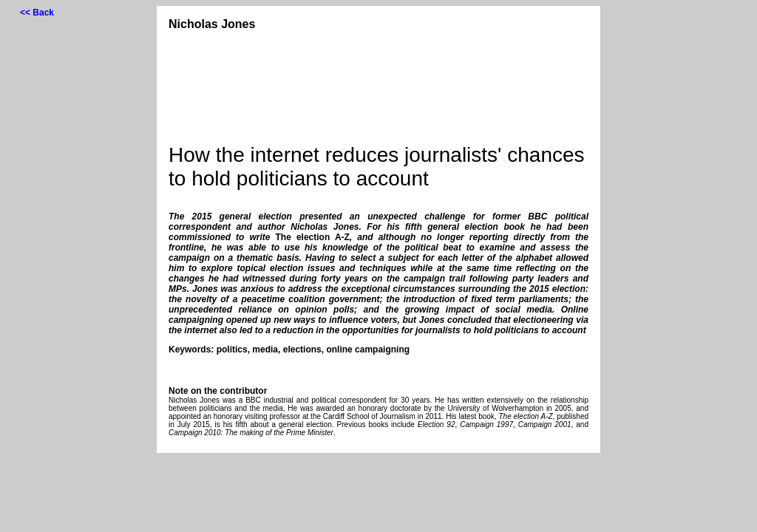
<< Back (37, 13)
